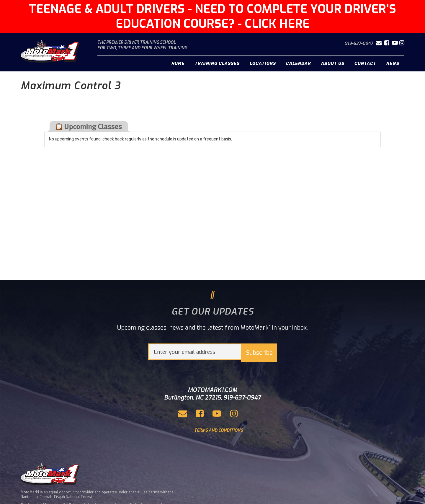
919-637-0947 (359, 43)
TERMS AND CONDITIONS (219, 430)
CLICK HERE (277, 24)
